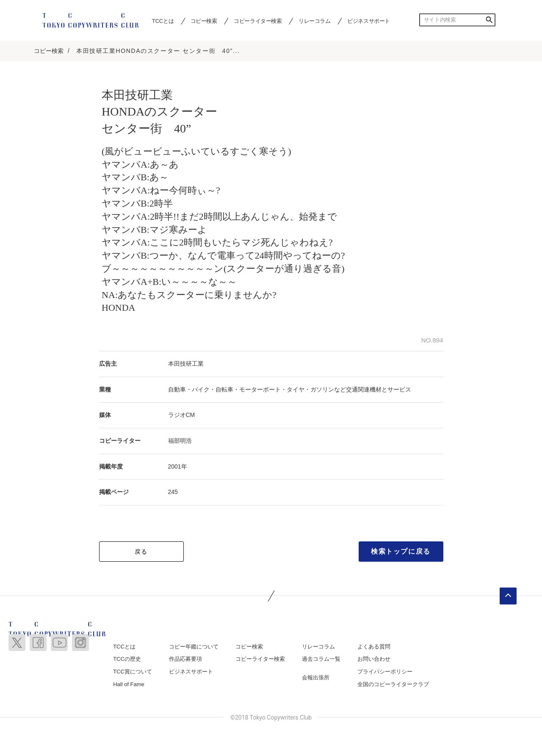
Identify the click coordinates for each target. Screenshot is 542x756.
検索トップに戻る (401, 551)
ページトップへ (508, 596)
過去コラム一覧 (321, 659)
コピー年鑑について (194, 647)
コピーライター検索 (258, 21)
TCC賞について (133, 672)
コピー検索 (204, 21)
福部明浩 (180, 441)
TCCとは (163, 21)
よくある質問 (374, 647)
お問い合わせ (374, 659)
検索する (489, 20)
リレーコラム (315, 21)
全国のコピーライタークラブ (393, 684)
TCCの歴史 (127, 659)
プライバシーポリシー (385, 672)
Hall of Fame (129, 684)
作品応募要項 (185, 659)
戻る (141, 552)
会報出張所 (316, 677)
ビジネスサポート (369, 21)
